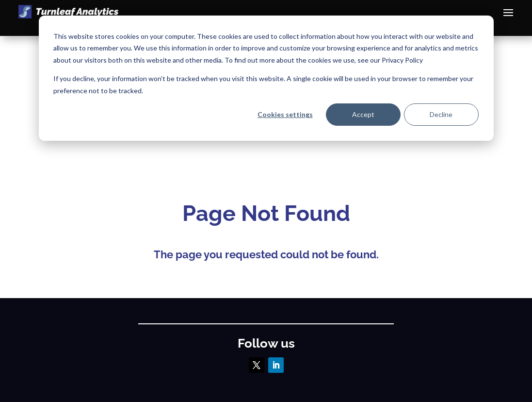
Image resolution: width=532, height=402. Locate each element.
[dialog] (266, 78)
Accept (363, 114)
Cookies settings (285, 114)
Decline (441, 114)
